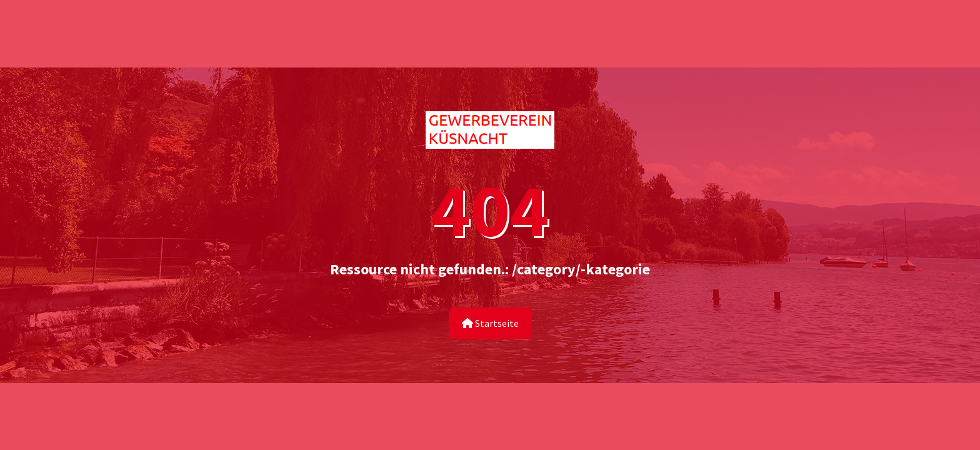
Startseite (490, 323)
